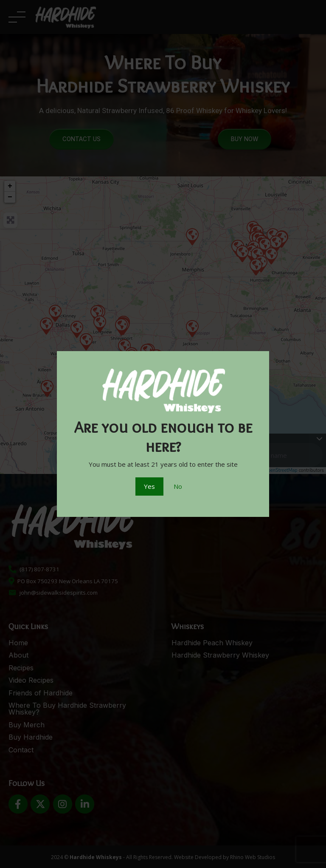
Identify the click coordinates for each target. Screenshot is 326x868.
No (178, 486)
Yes (149, 486)
